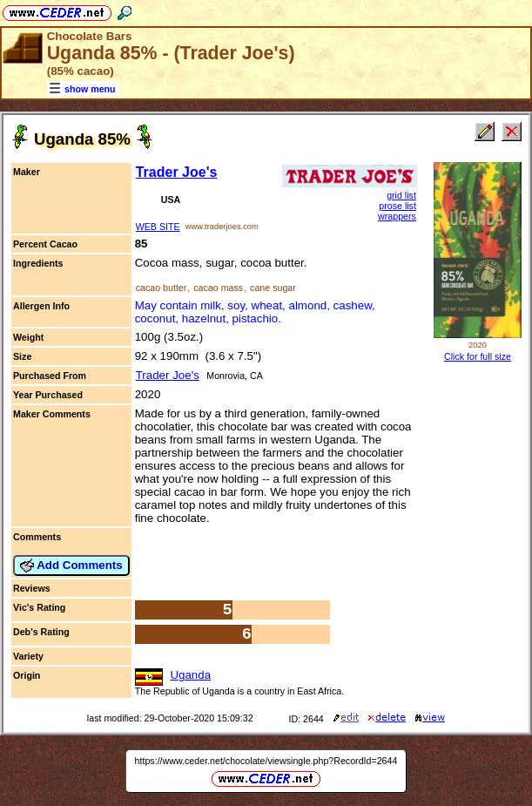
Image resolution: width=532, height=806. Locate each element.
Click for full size (478, 356)
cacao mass (218, 288)
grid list (401, 195)
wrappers (397, 216)
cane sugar (273, 288)
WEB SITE (158, 227)
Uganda (190, 675)
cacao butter (162, 288)
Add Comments (71, 566)
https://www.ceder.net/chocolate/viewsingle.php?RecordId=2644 (266, 761)
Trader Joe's (177, 172)
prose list (397, 206)
